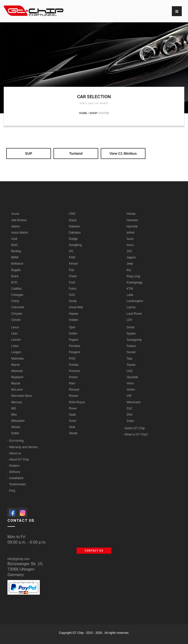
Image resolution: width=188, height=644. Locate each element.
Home (83, 113)
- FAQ (11, 491)
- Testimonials (17, 484)
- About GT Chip (18, 460)
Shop (93, 113)
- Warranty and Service (23, 447)
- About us (14, 453)
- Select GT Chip (134, 428)
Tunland (76, 153)
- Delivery (14, 472)
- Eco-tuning (16, 441)
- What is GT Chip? (136, 434)
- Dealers (14, 466)
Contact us (94, 551)
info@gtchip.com (19, 559)
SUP (29, 153)
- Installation (16, 478)
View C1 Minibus (123, 153)
